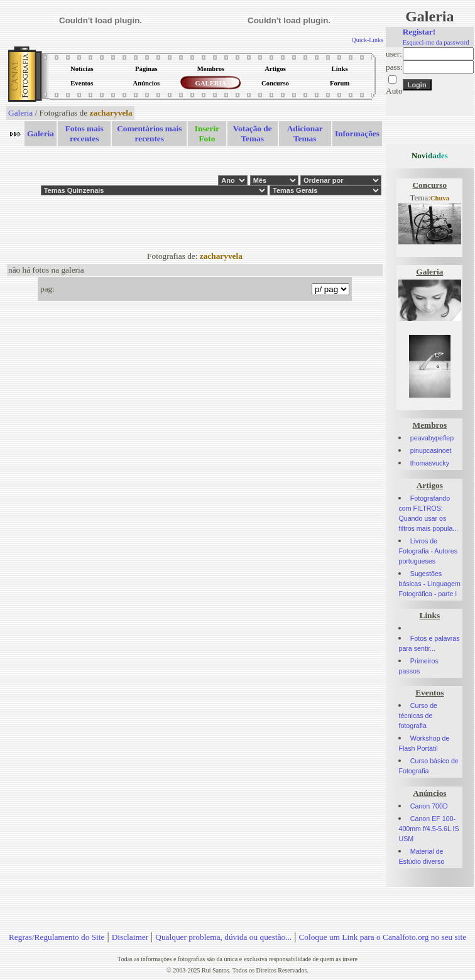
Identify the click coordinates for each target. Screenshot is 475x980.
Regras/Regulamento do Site (57, 937)
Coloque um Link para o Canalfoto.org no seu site (382, 937)
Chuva (440, 198)
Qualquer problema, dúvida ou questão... (223, 937)
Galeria (20, 113)
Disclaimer (130, 937)
